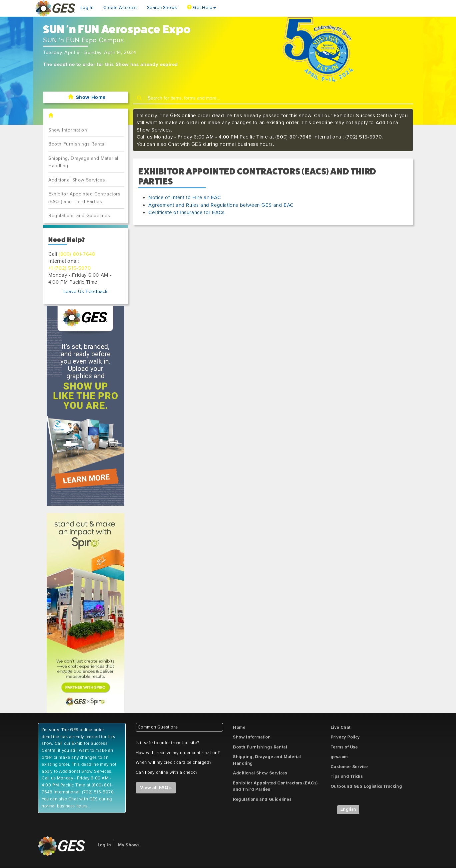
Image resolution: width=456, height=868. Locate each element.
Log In (87, 8)
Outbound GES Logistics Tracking (366, 786)
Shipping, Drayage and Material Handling (83, 162)
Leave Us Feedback (85, 291)
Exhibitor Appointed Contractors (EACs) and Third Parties (84, 198)
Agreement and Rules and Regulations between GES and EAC (221, 205)
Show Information (68, 130)
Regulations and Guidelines (79, 216)
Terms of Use (344, 747)
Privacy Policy (345, 737)
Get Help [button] (201, 8)
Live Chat (341, 727)
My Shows (129, 845)
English (348, 809)
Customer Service (349, 767)
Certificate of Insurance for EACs (186, 212)
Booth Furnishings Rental (77, 144)
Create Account (120, 8)
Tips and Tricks (347, 776)
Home (239, 727)
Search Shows (162, 8)
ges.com (339, 757)
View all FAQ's (156, 788)
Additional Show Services (77, 180)
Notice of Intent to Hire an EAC (185, 197)
